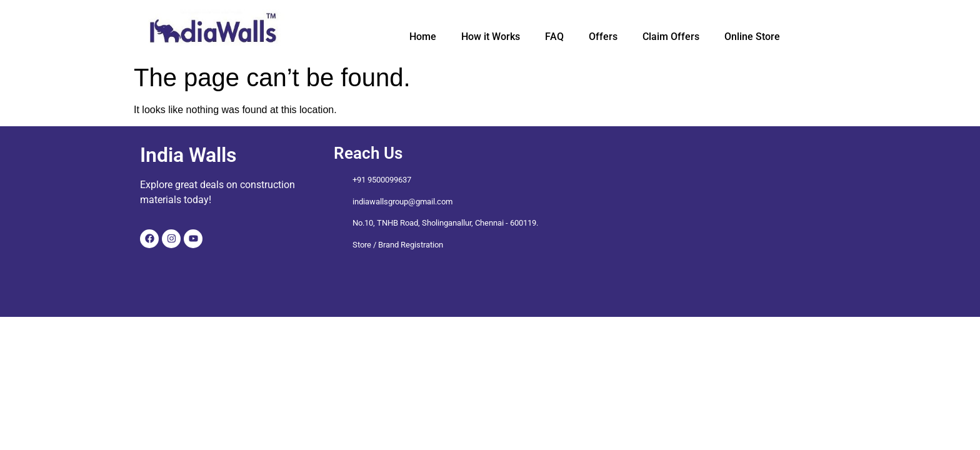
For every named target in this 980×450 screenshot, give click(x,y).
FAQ (554, 37)
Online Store (752, 37)
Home (423, 37)
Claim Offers (671, 37)
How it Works (491, 37)
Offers (603, 37)
